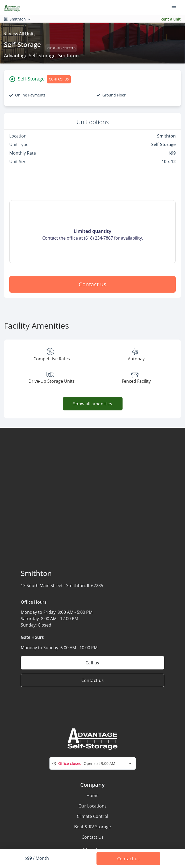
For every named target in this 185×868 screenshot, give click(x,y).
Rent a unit (171, 19)
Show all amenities (92, 404)
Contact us (93, 284)
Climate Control (93, 816)
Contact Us (93, 837)
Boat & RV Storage (93, 827)
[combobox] (93, 763)
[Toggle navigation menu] (176, 7)
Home (93, 796)
